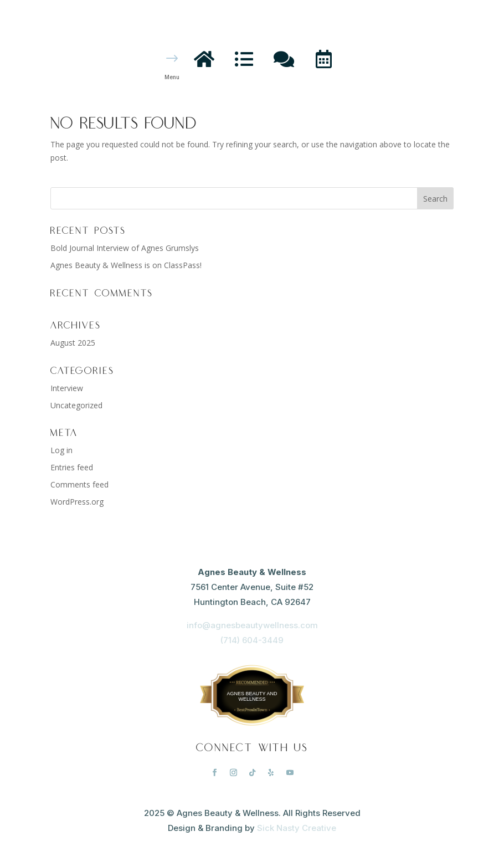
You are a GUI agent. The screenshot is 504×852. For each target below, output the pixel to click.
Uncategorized (76, 405)
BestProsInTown (252, 685)
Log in (61, 450)
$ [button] (172, 59)
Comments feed (79, 484)
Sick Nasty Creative (297, 828)
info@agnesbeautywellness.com (252, 625)
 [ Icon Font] (284, 58)
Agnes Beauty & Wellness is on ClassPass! (126, 265)
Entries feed (72, 467)
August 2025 (73, 343)
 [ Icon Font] (324, 58)
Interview (67, 388)
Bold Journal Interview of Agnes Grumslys (125, 248)
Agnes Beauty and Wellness (252, 696)
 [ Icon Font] (204, 58)
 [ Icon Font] (244, 58)
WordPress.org (77, 502)
